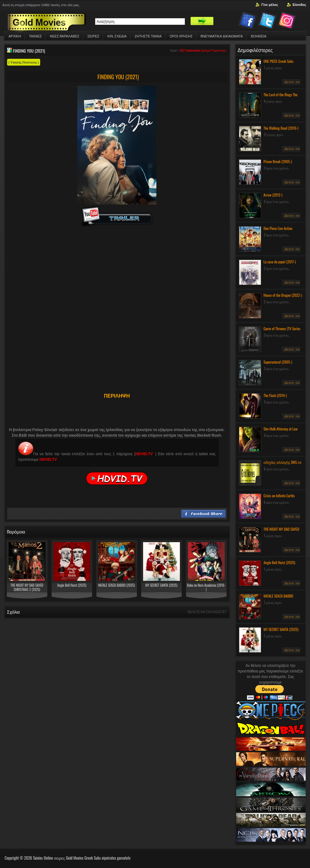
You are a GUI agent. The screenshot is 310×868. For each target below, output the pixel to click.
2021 (183, 50)
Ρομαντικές (219, 50)
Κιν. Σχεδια (117, 36)
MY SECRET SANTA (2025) (161, 585)
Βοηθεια (259, 36)
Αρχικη (15, 36)
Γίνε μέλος (270, 5)
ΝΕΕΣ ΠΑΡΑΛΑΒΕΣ (64, 36)
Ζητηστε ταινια (148, 36)
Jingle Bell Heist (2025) (72, 585)
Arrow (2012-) (273, 195)
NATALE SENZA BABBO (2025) (117, 585)
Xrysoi (173, 50)
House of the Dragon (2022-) (283, 295)
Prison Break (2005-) (278, 161)
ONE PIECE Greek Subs (279, 61)
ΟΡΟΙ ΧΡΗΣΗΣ (181, 36)
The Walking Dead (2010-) (281, 128)
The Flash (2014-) (275, 395)
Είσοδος (299, 5)
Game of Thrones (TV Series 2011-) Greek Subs (282, 331)
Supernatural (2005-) (278, 362)
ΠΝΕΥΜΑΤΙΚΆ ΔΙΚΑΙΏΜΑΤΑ (222, 36)
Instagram (288, 22)
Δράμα (206, 50)
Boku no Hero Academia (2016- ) (206, 587)
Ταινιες (35, 36)
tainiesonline (193, 50)
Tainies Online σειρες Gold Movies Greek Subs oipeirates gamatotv (82, 858)
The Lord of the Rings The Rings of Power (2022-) (281, 97)
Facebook (248, 22)
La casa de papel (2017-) (280, 262)
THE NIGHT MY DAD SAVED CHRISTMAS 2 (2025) (27, 587)
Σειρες (93, 36)
